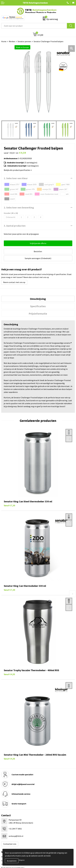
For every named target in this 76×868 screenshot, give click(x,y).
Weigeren (22, 860)
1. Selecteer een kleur (16, 178)
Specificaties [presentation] (38, 306)
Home (4, 41)
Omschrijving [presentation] (38, 299)
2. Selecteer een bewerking (19, 207)
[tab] (38, 299)
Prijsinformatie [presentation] (38, 314)
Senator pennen (24, 41)
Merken (12, 41)
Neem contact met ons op (14, 282)
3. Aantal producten (15, 226)
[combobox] (34, 26)
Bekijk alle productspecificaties (18, 170)
